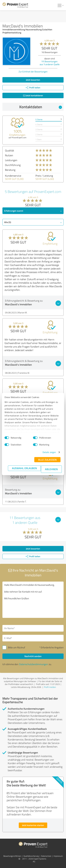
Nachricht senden (33, 656)
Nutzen (9, 155)
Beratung (10, 170)
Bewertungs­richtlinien (12, 856)
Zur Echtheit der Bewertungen (33, 72)
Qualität (10, 150)
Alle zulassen (47, 460)
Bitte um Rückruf (16, 647)
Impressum (58, 856)
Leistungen (11, 160)
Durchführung (13, 165)
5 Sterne (39, 119)
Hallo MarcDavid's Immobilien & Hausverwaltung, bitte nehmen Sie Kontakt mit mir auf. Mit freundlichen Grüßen (33, 600)
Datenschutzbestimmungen (33, 664)
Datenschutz (46, 856)
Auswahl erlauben (24, 468)
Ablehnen (51, 469)
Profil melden (50, 687)
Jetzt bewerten (33, 80)
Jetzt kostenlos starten (33, 825)
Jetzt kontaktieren (33, 95)
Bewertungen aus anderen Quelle (50, 63)
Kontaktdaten (41, 107)
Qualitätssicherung (31, 856)
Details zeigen (49, 452)
